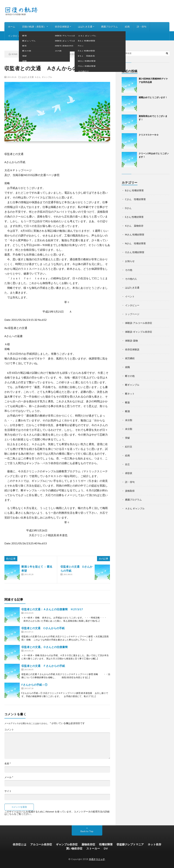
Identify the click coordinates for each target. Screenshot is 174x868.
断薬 (127, 402)
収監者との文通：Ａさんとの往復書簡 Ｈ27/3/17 (52, 609)
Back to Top (87, 831)
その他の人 (131, 279)
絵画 (127, 27)
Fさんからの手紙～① (34, 685)
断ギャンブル (132, 385)
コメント (9, 730)
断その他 (130, 376)
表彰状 (129, 473)
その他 (129, 270)
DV (106, 848)
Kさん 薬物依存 (134, 226)
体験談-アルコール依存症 (139, 323)
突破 (127, 438)
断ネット (130, 394)
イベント (130, 296)
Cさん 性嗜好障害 (135, 199)
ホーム (12, 27)
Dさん (128, 208)
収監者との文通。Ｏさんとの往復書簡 (45, 647)
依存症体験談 (62, 27)
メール (9, 777)
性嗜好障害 (106, 844)
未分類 (129, 420)
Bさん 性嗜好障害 (134, 190)
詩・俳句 (142, 27)
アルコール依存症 (41, 844)
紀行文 (129, 447)
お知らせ (34, 36)
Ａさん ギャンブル (43, 77)
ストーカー (93, 848)
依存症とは (20, 844)
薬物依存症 (88, 844)
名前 (8, 764)
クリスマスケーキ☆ (149, 135)
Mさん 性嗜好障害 (135, 235)
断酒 (127, 411)
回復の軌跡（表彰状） (34, 27)
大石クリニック (97, 859)
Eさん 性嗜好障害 (134, 217)
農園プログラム (109, 27)
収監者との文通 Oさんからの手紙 (43, 628)
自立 (127, 464)
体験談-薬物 (131, 341)
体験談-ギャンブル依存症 (139, 332)
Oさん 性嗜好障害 (135, 252)
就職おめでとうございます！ (153, 97)
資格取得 (130, 491)
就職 (127, 367)
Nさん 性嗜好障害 (135, 243)
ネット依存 (154, 844)
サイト (8, 791)
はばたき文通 (85, 27)
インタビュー (15, 36)
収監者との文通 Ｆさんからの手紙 (43, 666)
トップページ (132, 314)
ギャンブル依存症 (67, 844)
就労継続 (130, 358)
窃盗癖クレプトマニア (130, 844)
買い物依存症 (74, 848)
